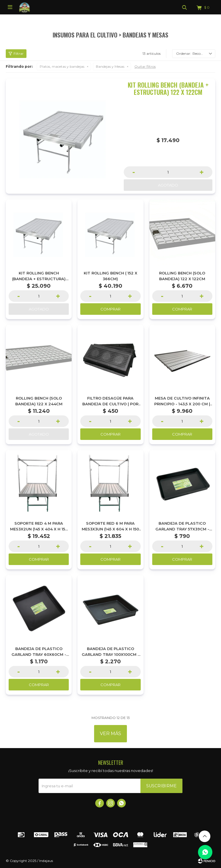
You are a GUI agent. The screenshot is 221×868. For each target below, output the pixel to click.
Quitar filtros (145, 66)
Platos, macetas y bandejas (62, 66)
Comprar (110, 309)
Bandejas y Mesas (110, 66)
